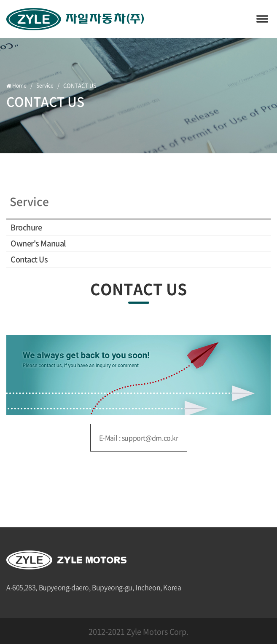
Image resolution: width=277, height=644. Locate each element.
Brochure (26, 227)
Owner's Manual (38, 243)
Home (17, 86)
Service (46, 86)
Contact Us (29, 259)
